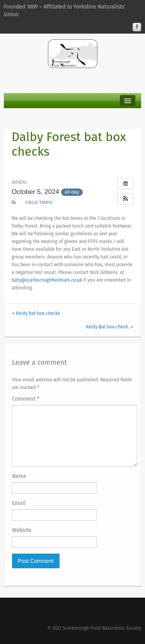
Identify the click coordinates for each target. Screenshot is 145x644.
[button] (125, 199)
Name (19, 476)
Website (22, 530)
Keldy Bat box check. (107, 327)
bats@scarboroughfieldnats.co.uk (47, 280)
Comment (26, 399)
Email (19, 503)
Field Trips (39, 202)
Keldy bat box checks (38, 313)
